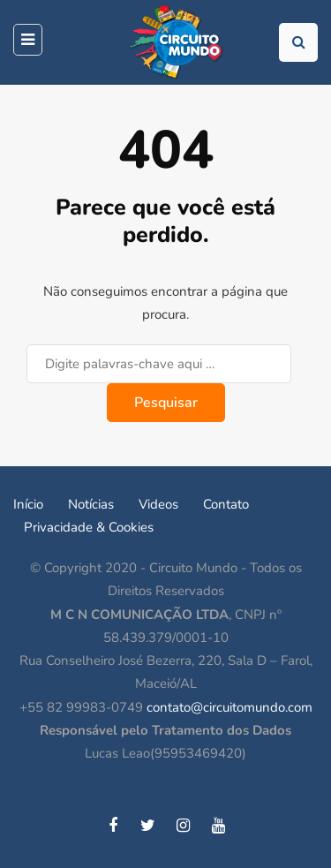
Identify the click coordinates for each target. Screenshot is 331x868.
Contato (226, 504)
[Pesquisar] (159, 364)
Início (28, 504)
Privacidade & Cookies (89, 527)
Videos (158, 504)
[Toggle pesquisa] (298, 42)
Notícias (91, 504)
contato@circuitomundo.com (229, 707)
